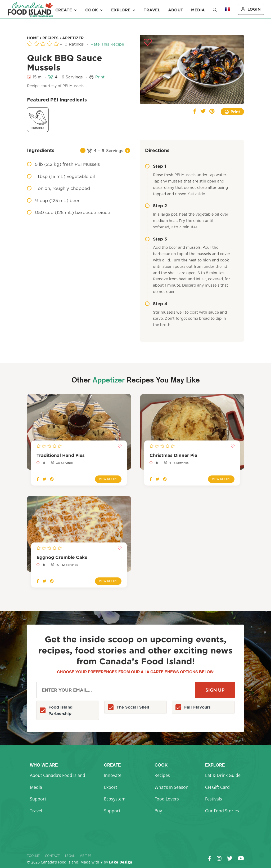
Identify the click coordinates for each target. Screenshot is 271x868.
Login (251, 9)
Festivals (214, 799)
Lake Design (121, 862)
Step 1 (156, 166)
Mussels (38, 119)
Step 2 (156, 206)
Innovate (113, 775)
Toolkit (33, 856)
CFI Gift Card (217, 787)
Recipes (162, 775)
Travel (152, 10)
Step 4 (156, 304)
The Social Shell (133, 707)
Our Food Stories (222, 811)
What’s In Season (171, 787)
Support (38, 799)
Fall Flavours (197, 707)
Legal (70, 856)
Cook (92, 10)
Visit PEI (86, 856)
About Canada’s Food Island (58, 775)
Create (64, 10)
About (176, 10)
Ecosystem (115, 799)
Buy (158, 811)
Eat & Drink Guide (223, 775)
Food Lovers (167, 799)
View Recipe (108, 479)
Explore (121, 10)
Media (198, 10)
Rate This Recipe (107, 44)
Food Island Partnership (60, 710)
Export (111, 787)
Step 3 (156, 239)
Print (100, 77)
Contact (52, 856)
